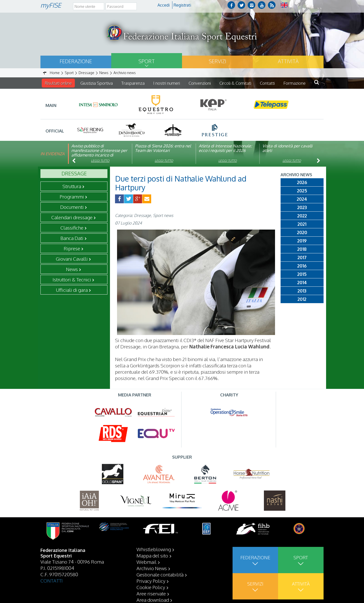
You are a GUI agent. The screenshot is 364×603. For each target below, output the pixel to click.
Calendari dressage (72, 217)
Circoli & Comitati (235, 83)
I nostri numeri (167, 83)
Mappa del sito (152, 555)
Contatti (267, 83)
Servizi (218, 61)
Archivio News (152, 568)
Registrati (182, 5)
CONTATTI (52, 580)
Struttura (72, 186)
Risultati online (58, 83)
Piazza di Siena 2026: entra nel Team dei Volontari (163, 148)
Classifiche (72, 228)
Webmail (146, 562)
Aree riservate (151, 593)
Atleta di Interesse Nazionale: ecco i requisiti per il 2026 (225, 148)
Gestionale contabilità (160, 574)
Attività (288, 61)
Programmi (72, 196)
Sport (147, 61)
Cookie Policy (151, 587)
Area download (153, 600)
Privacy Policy (151, 581)
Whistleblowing (154, 549)
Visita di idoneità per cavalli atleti (287, 148)
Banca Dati (72, 238)
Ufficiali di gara (72, 290)
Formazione (294, 83)
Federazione (76, 61)
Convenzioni (200, 83)
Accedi (164, 5)
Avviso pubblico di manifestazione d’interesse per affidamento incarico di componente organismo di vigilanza (99, 155)
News (72, 269)
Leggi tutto (100, 161)
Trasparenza (133, 83)
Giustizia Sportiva (97, 83)
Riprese (72, 248)
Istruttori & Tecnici (72, 279)
